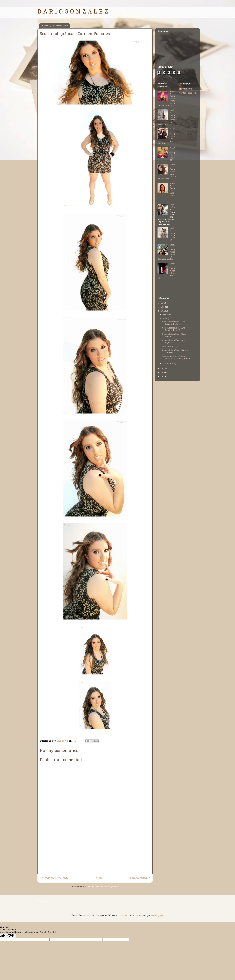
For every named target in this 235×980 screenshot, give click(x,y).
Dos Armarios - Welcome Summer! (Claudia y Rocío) (176, 358)
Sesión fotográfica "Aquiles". (173, 154)
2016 (163, 372)
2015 (163, 369)
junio (165, 319)
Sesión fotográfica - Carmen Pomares (176, 351)
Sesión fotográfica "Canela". (173, 234)
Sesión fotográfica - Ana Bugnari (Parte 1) (174, 323)
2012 (163, 303)
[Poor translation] (11, 936)
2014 (163, 311)
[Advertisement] (95, 853)
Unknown (187, 89)
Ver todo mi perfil (188, 93)
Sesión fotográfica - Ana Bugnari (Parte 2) (174, 329)
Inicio (98, 878)
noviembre (169, 364)
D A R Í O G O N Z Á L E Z (73, 12)
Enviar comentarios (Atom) (103, 887)
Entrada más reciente (54, 878)
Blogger (159, 916)
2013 (163, 307)
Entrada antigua (139, 878)
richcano (124, 916)
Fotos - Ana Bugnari (172, 346)
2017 (163, 376)
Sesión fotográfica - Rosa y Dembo (175, 335)
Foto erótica (173, 207)
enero (166, 314)
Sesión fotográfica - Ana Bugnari (174, 342)
